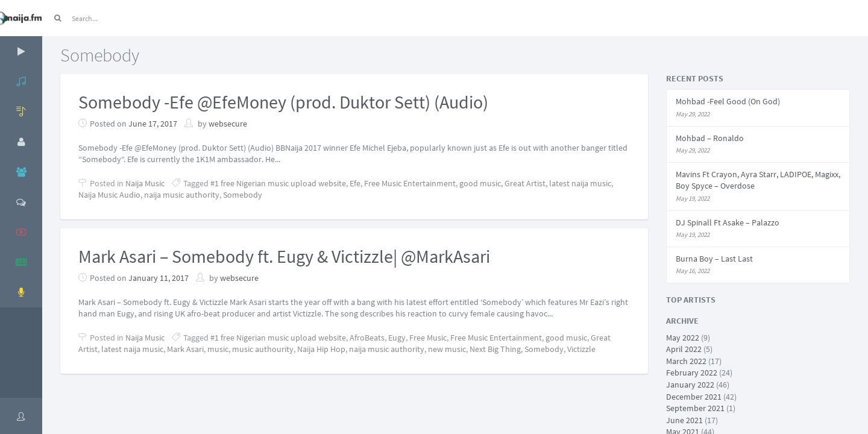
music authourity (263, 349)
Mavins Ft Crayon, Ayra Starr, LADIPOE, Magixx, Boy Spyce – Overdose (758, 180)
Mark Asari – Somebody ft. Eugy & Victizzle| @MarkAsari (284, 256)
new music (447, 349)
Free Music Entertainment (410, 183)
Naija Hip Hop (321, 349)
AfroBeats (367, 338)
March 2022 (686, 361)
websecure (228, 124)
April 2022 (684, 349)
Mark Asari (185, 349)
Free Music (428, 338)
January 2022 (690, 385)
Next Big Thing (495, 349)
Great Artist (525, 183)
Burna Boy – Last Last (714, 259)
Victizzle (581, 349)
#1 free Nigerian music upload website (278, 183)
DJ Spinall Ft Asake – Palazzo (728, 222)
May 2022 (683, 338)
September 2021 (695, 408)
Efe (355, 183)
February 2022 (692, 373)
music (218, 349)
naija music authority (182, 195)
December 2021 (694, 397)
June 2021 (684, 420)
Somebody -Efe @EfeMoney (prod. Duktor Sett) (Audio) (283, 102)
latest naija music (580, 183)
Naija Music (145, 183)
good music (480, 183)
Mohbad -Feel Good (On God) (728, 101)
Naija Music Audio (109, 195)
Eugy (397, 338)
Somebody (243, 195)
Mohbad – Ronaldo (710, 138)
